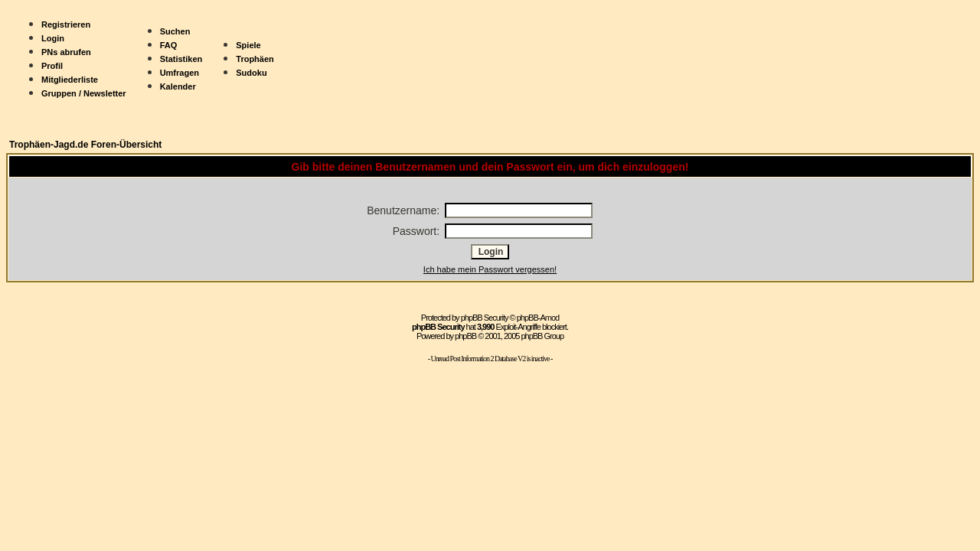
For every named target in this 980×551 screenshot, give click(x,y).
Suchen (175, 31)
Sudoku (251, 73)
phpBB (465, 336)
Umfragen (180, 73)
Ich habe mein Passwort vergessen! (490, 269)
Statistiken (181, 59)
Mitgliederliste (70, 80)
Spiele (248, 45)
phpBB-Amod (538, 318)
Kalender (178, 86)
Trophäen (255, 59)
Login (53, 38)
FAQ (169, 45)
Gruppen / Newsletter (84, 93)
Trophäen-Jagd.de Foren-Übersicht (85, 145)
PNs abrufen (66, 52)
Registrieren (66, 24)
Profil (52, 66)
